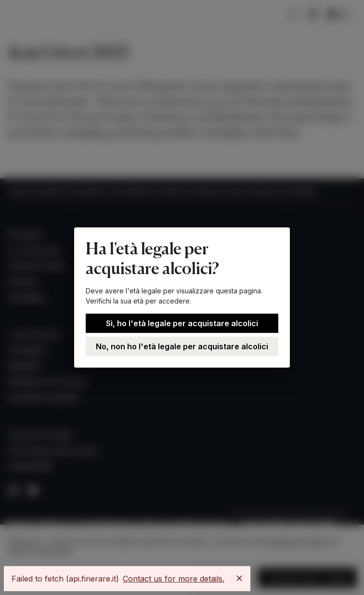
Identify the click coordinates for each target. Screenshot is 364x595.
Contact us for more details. (174, 579)
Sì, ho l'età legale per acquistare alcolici (182, 323)
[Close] (239, 578)
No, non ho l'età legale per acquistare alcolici (182, 346)
